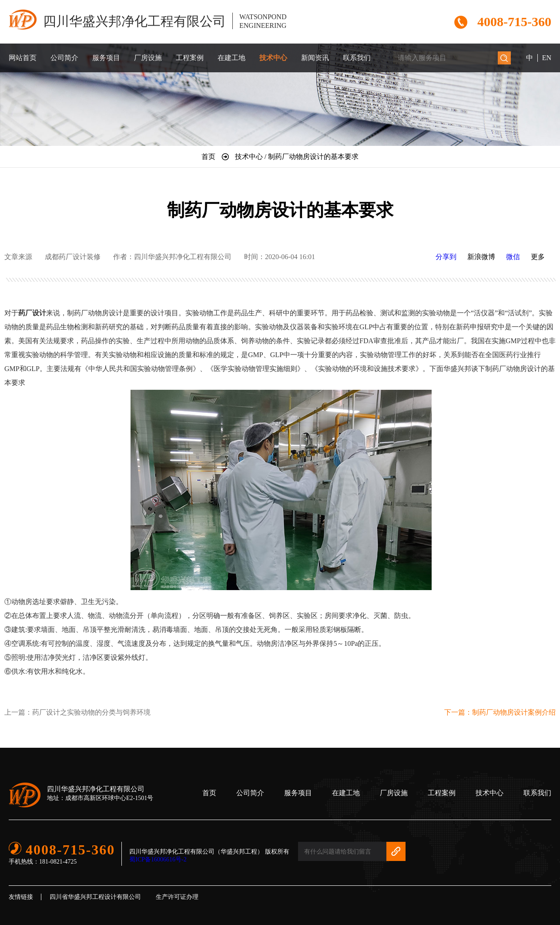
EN (547, 58)
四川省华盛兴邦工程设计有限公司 (95, 897)
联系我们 (357, 58)
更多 (538, 257)
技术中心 (273, 58)
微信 (513, 257)
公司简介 (64, 58)
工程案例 (190, 58)
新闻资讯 (315, 58)
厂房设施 (148, 58)
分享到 (446, 257)
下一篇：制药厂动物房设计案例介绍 (500, 712)
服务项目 (106, 58)
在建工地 (231, 58)
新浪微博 (481, 257)
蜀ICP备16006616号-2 (158, 859)
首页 (209, 793)
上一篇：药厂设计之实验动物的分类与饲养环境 (77, 712)
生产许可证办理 (177, 897)
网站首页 (23, 58)
